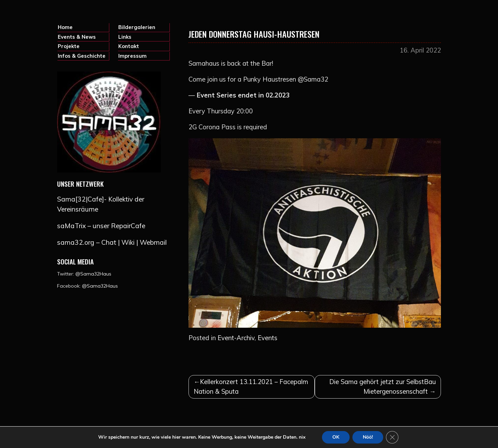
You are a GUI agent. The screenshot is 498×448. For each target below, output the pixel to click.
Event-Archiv (236, 338)
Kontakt (129, 46)
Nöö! (368, 437)
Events (268, 338)
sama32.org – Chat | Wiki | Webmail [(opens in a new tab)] (112, 242)
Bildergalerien (137, 27)
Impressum (132, 56)
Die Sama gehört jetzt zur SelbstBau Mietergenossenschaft (382, 387)
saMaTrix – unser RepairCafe (101, 226)
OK (336, 437)
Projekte (69, 46)
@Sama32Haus (93, 274)
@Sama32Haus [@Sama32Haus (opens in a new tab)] (100, 286)
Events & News (77, 37)
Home (65, 27)
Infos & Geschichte (82, 56)
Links (125, 37)
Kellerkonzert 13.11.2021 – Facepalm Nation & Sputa (251, 387)
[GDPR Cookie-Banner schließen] (392, 437)
